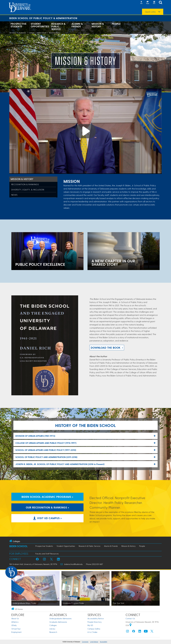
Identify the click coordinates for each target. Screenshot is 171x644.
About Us (15, 618)
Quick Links (150, 12)
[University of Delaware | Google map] (131, 625)
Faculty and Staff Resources (47, 554)
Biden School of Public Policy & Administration (43, 18)
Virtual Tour (16, 629)
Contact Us (130, 618)
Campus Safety (94, 629)
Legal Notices (94, 642)
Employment (16, 632)
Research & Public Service (58, 26)
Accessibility (104, 642)
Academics (22, 33)
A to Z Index (92, 632)
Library (52, 629)
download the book (106, 348)
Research (53, 632)
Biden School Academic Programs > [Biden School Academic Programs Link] (47, 497)
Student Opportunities (40, 25)
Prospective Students (19, 25)
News (14, 195)
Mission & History (98, 25)
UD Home (13, 33)
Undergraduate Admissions (60, 618)
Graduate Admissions (58, 622)
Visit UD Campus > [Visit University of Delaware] (47, 518)
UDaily (14, 625)
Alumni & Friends (77, 25)
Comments (85, 642)
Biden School (42, 33)
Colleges (32, 33)
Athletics (15, 622)
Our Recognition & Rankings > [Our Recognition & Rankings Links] (47, 507)
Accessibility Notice (96, 618)
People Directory (95, 622)
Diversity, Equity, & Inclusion (28, 190)
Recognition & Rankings (25, 184)
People (116, 24)
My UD (90, 625)
